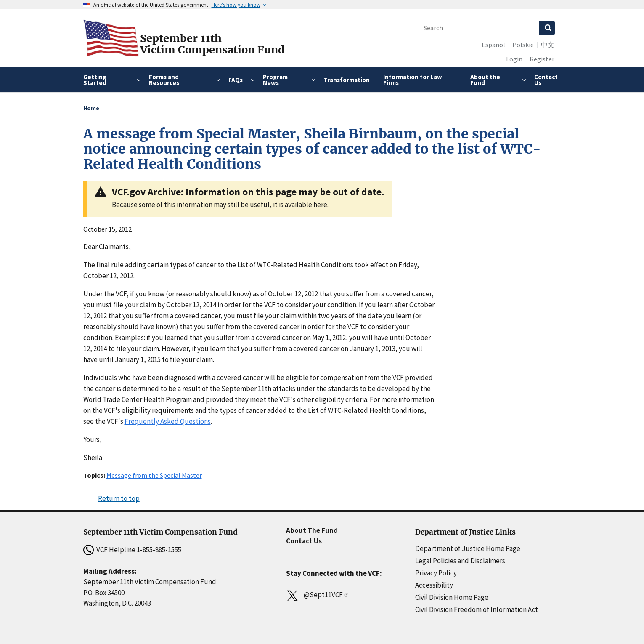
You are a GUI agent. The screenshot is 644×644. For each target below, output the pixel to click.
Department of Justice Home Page (468, 548)
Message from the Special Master (154, 475)
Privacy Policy (436, 573)
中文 (548, 45)
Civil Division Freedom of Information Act (477, 609)
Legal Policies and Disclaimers (460, 561)
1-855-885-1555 (159, 550)
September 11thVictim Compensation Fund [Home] (212, 44)
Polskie (523, 45)
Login (514, 59)
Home (91, 108)
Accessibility (434, 585)
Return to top (119, 498)
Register (542, 59)
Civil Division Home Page (452, 597)
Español (493, 45)
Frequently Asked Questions (168, 421)
